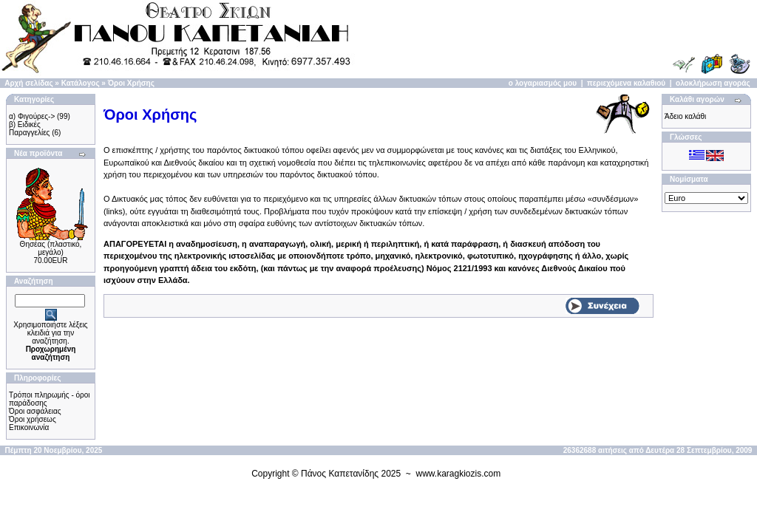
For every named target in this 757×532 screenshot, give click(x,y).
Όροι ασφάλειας (35, 411)
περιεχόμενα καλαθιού (626, 83)
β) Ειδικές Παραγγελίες (29, 129)
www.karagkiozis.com (459, 474)
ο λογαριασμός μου (543, 83)
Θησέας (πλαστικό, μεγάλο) (51, 248)
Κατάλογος (81, 83)
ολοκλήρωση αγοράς (713, 83)
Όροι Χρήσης (131, 83)
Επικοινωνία (29, 427)
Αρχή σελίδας (28, 83)
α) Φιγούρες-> (32, 116)
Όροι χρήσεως (33, 419)
